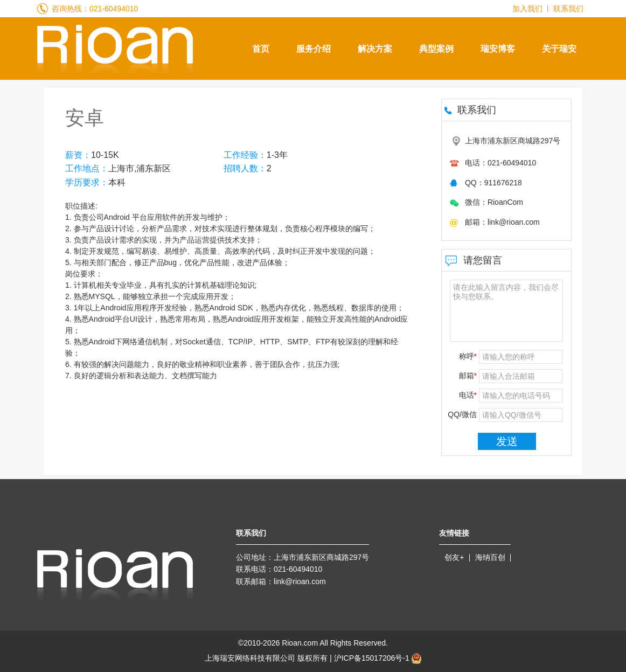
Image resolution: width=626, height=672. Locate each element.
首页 (261, 49)
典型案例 (436, 49)
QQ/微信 (462, 414)
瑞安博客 (498, 49)
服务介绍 (314, 49)
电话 (468, 395)
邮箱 (468, 376)
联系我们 (568, 9)
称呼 (468, 356)
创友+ (454, 557)
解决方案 (375, 49)
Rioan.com (300, 643)
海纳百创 (490, 557)
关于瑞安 (559, 49)
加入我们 (527, 9)
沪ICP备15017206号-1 (378, 659)
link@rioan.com (300, 581)
